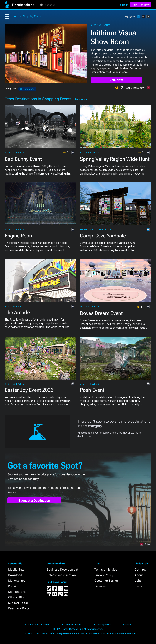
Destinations (17, 592)
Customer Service (106, 581)
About (139, 575)
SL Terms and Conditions (37, 625)
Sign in (124, 5)
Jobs (138, 581)
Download (15, 575)
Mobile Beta (16, 570)
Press (139, 586)
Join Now (116, 80)
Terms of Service (106, 570)
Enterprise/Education (61, 575)
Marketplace (17, 581)
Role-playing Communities (95, 230)
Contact (140, 570)
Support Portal (18, 603)
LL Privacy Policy (103, 625)
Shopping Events (32, 16)
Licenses (100, 586)
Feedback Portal (19, 608)
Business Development (62, 570)
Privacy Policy (104, 575)
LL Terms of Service (72, 625)
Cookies (127, 625)
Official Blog (17, 597)
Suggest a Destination (34, 500)
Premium (14, 586)
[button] (25, 5)
